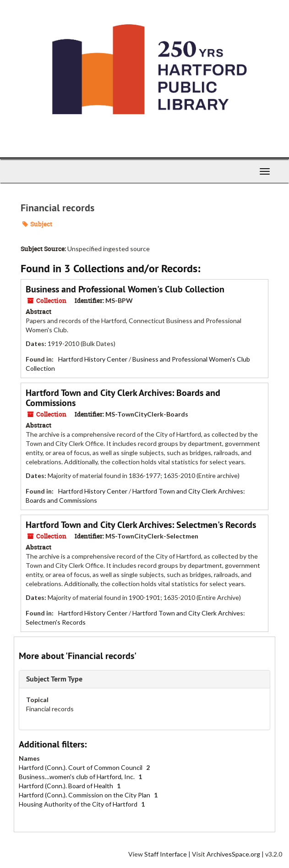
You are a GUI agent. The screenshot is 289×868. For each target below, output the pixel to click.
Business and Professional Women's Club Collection (125, 289)
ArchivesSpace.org (233, 854)
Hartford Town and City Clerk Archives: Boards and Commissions (123, 398)
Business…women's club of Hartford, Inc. (77, 777)
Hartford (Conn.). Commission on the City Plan (85, 795)
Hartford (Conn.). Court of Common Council (81, 767)
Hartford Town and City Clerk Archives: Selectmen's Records (141, 525)
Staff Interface (166, 854)
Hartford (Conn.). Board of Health (67, 786)
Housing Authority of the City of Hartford (79, 804)
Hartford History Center (93, 359)
